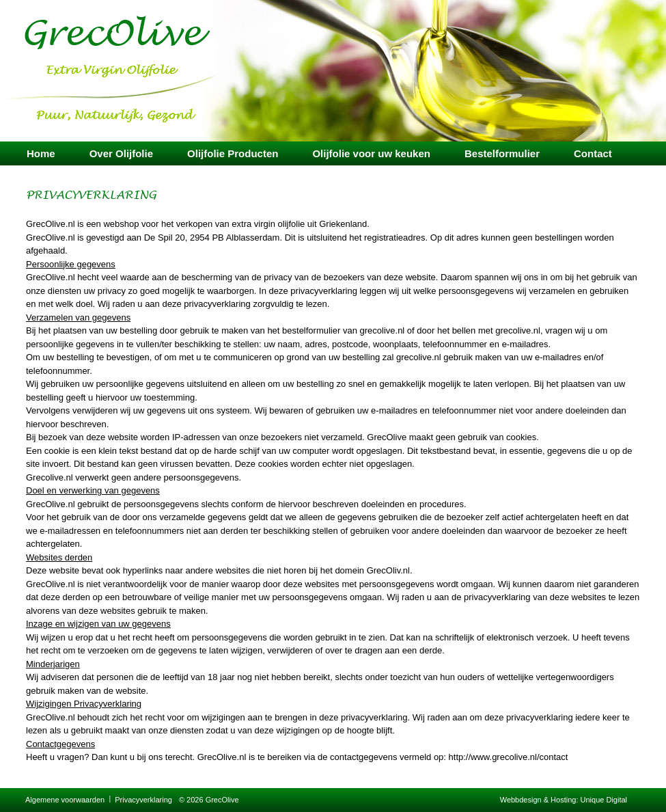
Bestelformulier (502, 153)
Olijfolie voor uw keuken (371, 153)
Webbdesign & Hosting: (540, 800)
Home (41, 153)
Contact (593, 153)
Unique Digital (604, 800)
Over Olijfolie (121, 153)
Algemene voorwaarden (65, 800)
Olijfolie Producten (233, 153)
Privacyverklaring (143, 800)
